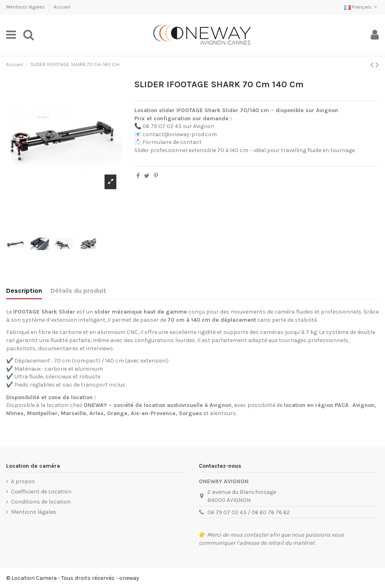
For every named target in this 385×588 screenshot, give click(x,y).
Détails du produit (78, 291)
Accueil (62, 7)
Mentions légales (26, 7)
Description (24, 291)
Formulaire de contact (172, 142)
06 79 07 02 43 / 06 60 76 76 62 (249, 512)
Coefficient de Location (41, 492)
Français (362, 7)
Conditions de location (41, 502)
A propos (23, 481)
